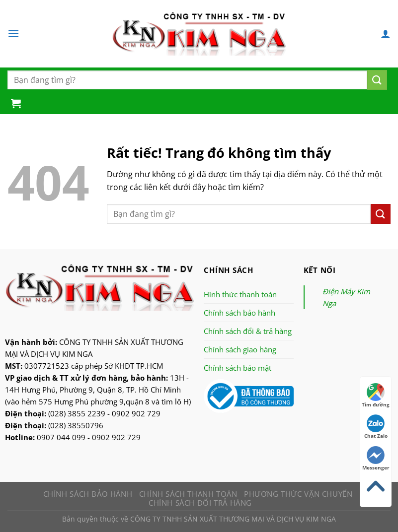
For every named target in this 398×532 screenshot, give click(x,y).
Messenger (376, 459)
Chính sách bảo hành (239, 313)
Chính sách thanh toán (188, 494)
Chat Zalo (376, 427)
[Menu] (13, 33)
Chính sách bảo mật (238, 368)
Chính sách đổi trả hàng (200, 503)
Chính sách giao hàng (240, 349)
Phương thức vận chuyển (298, 494)
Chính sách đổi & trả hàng (248, 331)
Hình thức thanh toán (240, 294)
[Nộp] (377, 80)
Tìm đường (376, 396)
